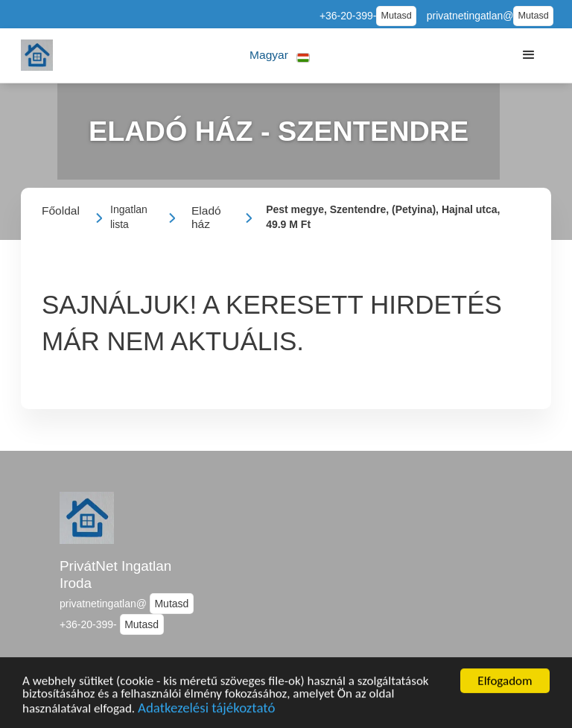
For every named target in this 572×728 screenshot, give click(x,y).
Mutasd (396, 16)
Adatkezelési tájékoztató (206, 710)
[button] (280, 56)
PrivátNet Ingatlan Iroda (115, 575)
